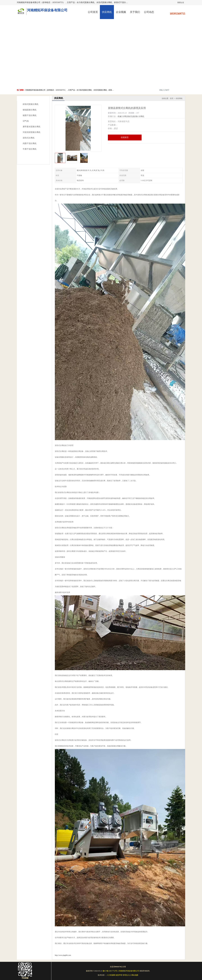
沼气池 (26, 121)
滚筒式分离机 (29, 138)
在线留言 (125, 137)
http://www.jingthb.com (63, 955)
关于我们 (135, 12)
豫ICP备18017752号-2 (111, 971)
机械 (120, 116)
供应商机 (107, 12)
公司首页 (93, 12)
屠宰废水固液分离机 (32, 127)
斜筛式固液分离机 (31, 104)
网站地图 (135, 975)
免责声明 (119, 975)
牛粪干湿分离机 (30, 149)
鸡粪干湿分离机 (30, 143)
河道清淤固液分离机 (32, 132)
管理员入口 (127, 975)
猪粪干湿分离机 (30, 115)
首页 (172, 98)
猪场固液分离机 (30, 110)
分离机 (141, 116)
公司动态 (149, 12)
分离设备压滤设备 (130, 116)
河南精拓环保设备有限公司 (129, 971)
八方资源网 (111, 975)
